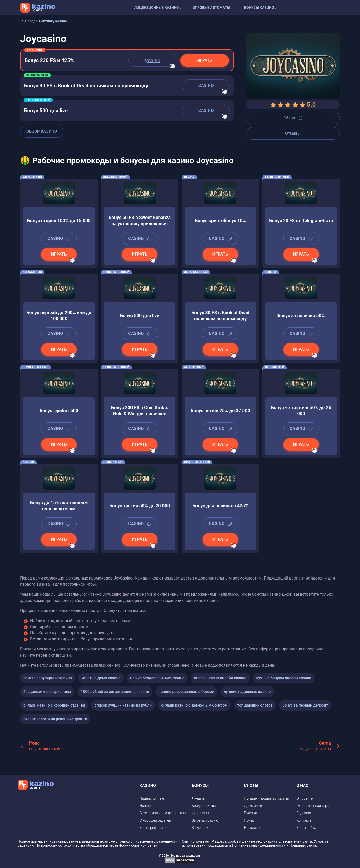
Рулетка (251, 813)
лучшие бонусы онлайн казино (284, 678)
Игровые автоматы (211, 8)
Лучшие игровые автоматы (266, 798)
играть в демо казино (101, 678)
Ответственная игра (313, 806)
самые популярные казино (48, 678)
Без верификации (154, 828)
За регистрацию (205, 820)
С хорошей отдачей (155, 820)
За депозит (201, 828)
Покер (249, 820)
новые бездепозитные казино (157, 678)
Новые (145, 806)
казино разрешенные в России (186, 692)
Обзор (293, 118)
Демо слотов (255, 806)
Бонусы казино (259, 8)
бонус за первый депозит (305, 705)
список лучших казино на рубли (123, 705)
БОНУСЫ (200, 785)
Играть (205, 60)
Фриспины (200, 813)
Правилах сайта (303, 845)
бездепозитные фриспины (47, 692)
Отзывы (293, 133)
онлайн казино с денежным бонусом (194, 705)
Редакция (304, 813)
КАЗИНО (148, 785)
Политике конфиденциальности (259, 845)
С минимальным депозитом (163, 813)
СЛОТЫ (251, 785)
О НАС (302, 785)
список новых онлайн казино (220, 678)
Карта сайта (306, 828)
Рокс (46, 746)
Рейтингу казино (53, 21)
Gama (315, 746)
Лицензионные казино (157, 8)
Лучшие (198, 798)
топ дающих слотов (255, 705)
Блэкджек (252, 828)
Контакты (304, 820)
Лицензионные (152, 798)
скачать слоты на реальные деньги (55, 719)
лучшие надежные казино (247, 692)
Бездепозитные (204, 806)
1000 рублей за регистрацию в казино (115, 692)
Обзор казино (42, 131)
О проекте (304, 798)
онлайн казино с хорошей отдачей (54, 705)
